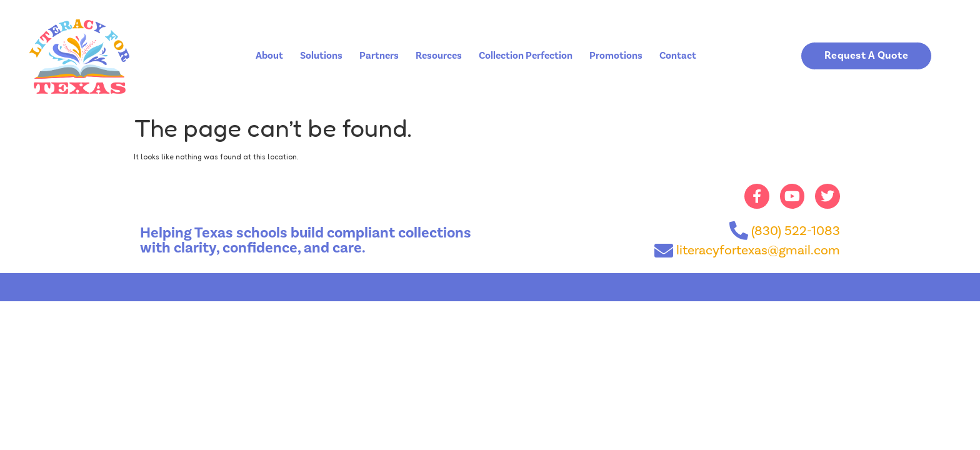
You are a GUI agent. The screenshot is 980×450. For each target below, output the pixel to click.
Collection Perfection (526, 56)
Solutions (321, 56)
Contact (678, 56)
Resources (439, 56)
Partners (379, 56)
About (269, 56)
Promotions (616, 56)
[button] (867, 56)
